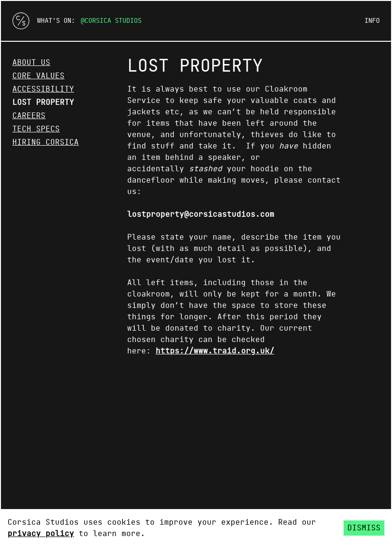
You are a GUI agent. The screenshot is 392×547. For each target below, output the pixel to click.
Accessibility (43, 89)
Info (372, 21)
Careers (29, 116)
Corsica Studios (113, 21)
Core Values (38, 76)
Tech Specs (36, 129)
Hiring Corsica (46, 142)
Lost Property (43, 102)
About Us (31, 63)
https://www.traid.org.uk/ (215, 351)
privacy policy (41, 534)
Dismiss (364, 528)
